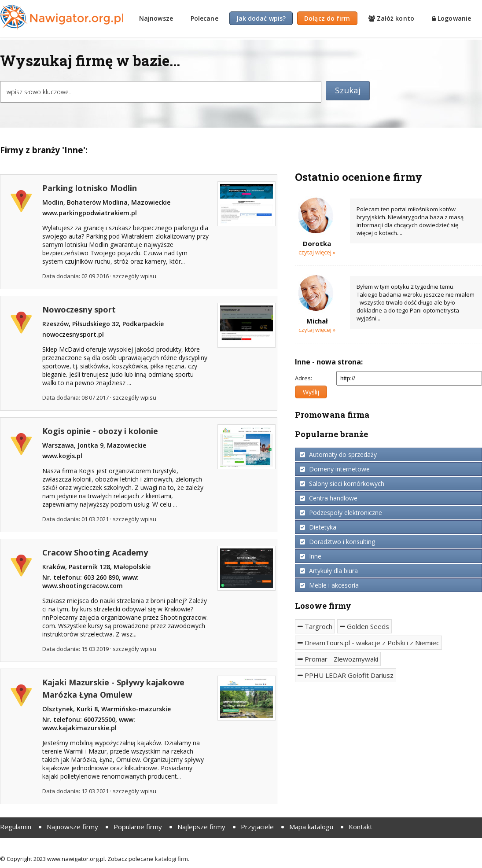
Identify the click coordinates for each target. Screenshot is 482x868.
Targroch (315, 626)
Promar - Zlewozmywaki (338, 659)
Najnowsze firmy (72, 827)
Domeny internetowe (335, 469)
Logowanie (451, 18)
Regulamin (16, 827)
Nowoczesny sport (79, 309)
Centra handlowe (329, 498)
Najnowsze (156, 18)
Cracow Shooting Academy (95, 552)
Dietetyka (318, 527)
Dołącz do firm (327, 18)
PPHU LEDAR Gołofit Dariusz (346, 675)
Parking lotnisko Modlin (90, 188)
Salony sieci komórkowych (342, 484)
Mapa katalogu (311, 827)
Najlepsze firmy (201, 827)
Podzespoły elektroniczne (341, 513)
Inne (311, 556)
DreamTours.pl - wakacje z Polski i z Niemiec (368, 643)
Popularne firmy (138, 827)
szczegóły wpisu (134, 276)
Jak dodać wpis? (261, 18)
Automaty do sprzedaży (338, 454)
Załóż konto (391, 18)
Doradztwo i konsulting (337, 542)
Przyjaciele (257, 827)
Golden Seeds (364, 626)
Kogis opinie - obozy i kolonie (100, 431)
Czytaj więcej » (317, 252)
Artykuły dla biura (329, 571)
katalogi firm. (172, 859)
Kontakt (361, 827)
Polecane (204, 18)
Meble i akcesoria (329, 585)
